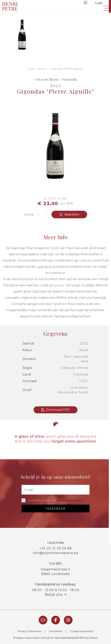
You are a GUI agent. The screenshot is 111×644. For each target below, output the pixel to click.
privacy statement (70, 500)
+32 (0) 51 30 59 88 (56, 548)
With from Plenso (85, 638)
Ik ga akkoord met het (52, 500)
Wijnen (43, 69)
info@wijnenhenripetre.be (56, 553)
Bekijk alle (56, 595)
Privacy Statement (30, 631)
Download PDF (55, 410)
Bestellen (69, 215)
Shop (31, 69)
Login (99, 3)
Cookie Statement (82, 631)
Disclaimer (56, 631)
